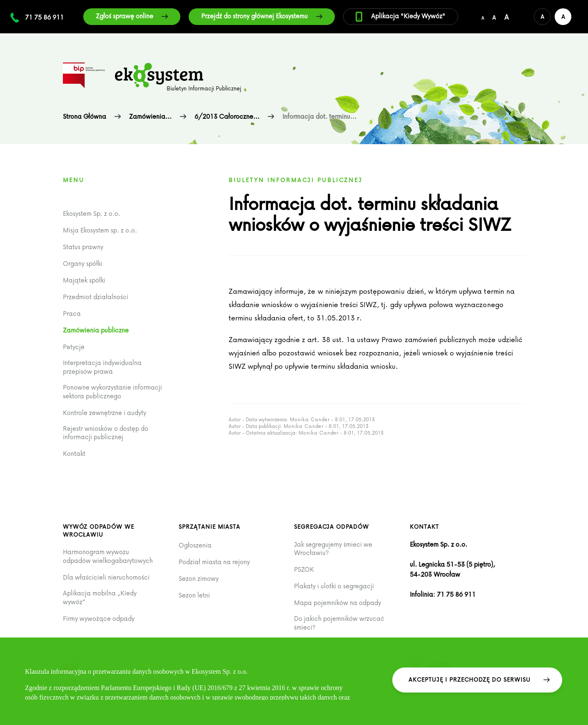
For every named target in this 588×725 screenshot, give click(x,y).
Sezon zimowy (199, 579)
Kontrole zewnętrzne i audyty (105, 413)
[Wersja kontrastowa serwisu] (563, 17)
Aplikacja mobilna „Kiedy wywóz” (100, 597)
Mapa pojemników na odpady (338, 603)
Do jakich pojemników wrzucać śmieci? (339, 623)
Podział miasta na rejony (214, 562)
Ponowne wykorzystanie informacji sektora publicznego (112, 391)
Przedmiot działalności (96, 297)
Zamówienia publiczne (96, 330)
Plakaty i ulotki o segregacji (334, 586)
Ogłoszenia (195, 545)
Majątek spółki (84, 280)
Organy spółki (83, 264)
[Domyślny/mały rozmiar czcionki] (483, 17)
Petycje (74, 347)
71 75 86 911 (44, 17)
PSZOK (304, 569)
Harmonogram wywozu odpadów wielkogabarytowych (108, 556)
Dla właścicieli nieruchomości (106, 577)
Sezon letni (194, 595)
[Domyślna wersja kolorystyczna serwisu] (542, 17)
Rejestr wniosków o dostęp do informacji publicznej (106, 433)
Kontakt (74, 454)
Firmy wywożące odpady (99, 619)
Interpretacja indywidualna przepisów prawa (102, 367)
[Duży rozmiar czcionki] (507, 17)
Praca (72, 314)
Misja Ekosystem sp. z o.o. (100, 230)
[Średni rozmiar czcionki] (494, 17)
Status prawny (83, 247)
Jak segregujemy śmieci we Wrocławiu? (333, 549)
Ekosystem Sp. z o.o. (92, 214)
